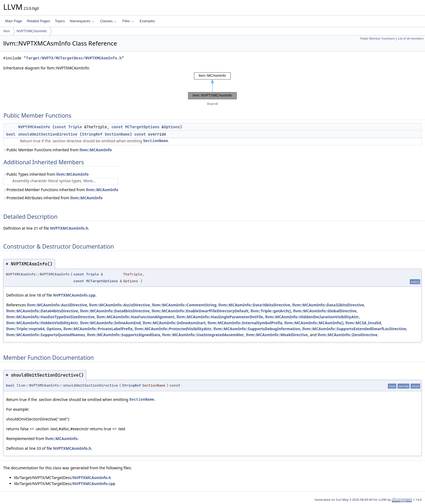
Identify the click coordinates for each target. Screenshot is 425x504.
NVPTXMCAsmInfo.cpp (74, 295)
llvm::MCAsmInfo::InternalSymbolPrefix (245, 323)
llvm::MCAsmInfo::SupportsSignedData (124, 335)
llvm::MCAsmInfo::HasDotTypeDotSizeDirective (50, 317)
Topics (60, 21)
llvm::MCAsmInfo (96, 150)
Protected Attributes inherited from (53, 198)
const (60, 127)
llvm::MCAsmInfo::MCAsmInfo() (314, 323)
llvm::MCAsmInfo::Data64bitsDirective (42, 311)
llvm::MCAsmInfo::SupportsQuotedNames (46, 335)
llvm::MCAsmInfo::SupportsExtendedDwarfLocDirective (354, 329)
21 (36, 228)
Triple (75, 127)
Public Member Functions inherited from (57, 150)
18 (39, 295)
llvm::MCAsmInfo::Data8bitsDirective (115, 311)
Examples (147, 21)
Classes (108, 21)
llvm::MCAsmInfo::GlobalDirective (325, 311)
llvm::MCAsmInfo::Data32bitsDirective (328, 305)
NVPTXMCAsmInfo (32, 31)
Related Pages (38, 21)
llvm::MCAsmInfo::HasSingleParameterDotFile (220, 317)
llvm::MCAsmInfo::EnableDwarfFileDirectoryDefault (200, 311)
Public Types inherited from (46, 174)
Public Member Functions (377, 38)
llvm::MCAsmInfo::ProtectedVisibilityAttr (173, 329)
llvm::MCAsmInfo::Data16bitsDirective (254, 305)
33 (39, 448)
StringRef (92, 134)
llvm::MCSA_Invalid (363, 323)
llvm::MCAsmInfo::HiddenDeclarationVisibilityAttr (312, 317)
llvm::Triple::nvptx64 (25, 329)
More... (89, 181)
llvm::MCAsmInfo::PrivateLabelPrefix (98, 329)
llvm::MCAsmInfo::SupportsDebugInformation (257, 329)
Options (172, 127)
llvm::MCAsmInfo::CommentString (184, 305)
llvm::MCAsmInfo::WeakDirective (277, 335)
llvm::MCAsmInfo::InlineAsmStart (174, 323)
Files (128, 21)
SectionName (117, 134)
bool (11, 134)
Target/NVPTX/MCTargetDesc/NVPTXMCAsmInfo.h (74, 58)
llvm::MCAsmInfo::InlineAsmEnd (111, 323)
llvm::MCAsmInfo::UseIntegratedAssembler (203, 335)
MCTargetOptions (142, 127)
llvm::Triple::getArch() (271, 311)
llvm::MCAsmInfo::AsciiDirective (57, 305)
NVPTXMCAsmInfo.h (69, 228)
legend (212, 104)
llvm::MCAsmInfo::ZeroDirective (348, 335)
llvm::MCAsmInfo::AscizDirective (120, 305)
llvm (7, 31)
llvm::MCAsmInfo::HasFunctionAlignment (136, 317)
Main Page (14, 21)
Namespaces (82, 21)
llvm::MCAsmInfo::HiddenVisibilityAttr (42, 323)
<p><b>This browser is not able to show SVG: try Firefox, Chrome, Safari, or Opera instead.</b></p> (212, 86)
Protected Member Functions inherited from (61, 190)
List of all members (411, 38)
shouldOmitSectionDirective (48, 134)
